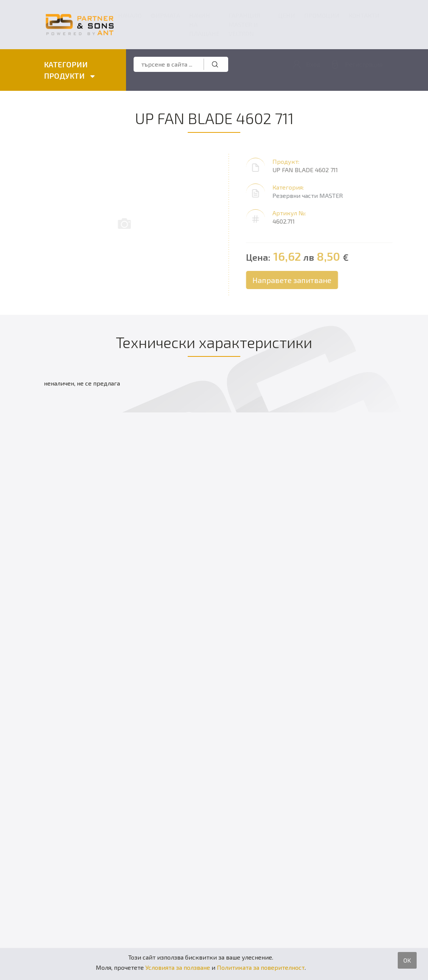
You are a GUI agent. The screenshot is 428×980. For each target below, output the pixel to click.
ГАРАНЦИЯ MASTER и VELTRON (244, 24)
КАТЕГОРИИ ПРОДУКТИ (69, 70)
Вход (313, 64)
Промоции (322, 15)
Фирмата (165, 15)
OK (407, 960)
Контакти (364, 15)
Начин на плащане (204, 24)
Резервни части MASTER (310, 195)
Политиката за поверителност (261, 967)
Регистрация (364, 64)
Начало (130, 15)
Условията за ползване (178, 967)
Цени (287, 15)
